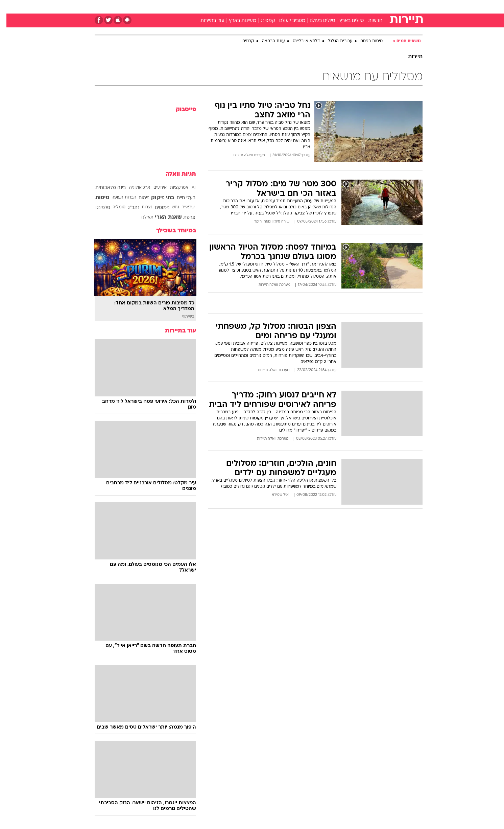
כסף (287, 7)
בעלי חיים (180, 198)
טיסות (96, 198)
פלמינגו (96, 208)
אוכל (269, 7)
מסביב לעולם (286, 21)
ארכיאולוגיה (133, 188)
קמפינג (261, 21)
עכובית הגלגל (334, 41)
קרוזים (242, 41)
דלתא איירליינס (300, 41)
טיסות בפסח (365, 41)
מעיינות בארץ (236, 21)
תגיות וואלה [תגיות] (174, 174)
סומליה (113, 207)
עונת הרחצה (267, 41)
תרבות (327, 7)
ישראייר (182, 207)
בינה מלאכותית (104, 188)
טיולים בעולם (316, 21)
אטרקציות (173, 188)
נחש (169, 207)
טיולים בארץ (345, 21)
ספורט (349, 7)
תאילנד (140, 217)
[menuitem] (368, 7)
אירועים (154, 188)
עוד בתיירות (206, 21)
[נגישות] (9, 7)
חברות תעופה (117, 198)
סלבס (306, 7)
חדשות (372, 7)
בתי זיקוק (156, 198)
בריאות (248, 7)
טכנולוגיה (200, 7)
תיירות (225, 7)
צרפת (183, 218)
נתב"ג (127, 208)
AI (187, 188)
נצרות (141, 207)
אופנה (175, 7)
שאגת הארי (162, 217)
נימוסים (156, 208)
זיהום (137, 198)
